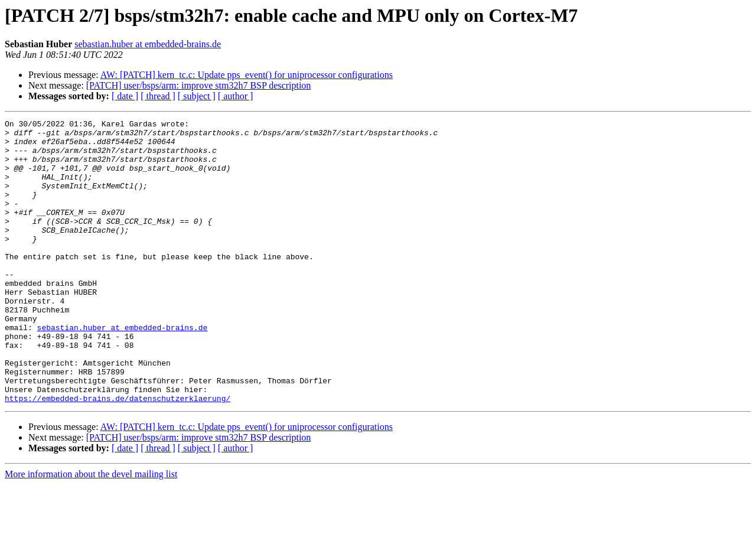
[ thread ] (158, 96)
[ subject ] (197, 96)
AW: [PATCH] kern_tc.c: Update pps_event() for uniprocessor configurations (247, 75)
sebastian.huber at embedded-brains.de (148, 44)
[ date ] (125, 96)
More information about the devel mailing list (91, 531)
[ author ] (236, 96)
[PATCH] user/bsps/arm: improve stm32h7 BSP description (199, 85)
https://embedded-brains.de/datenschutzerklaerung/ (118, 455)
